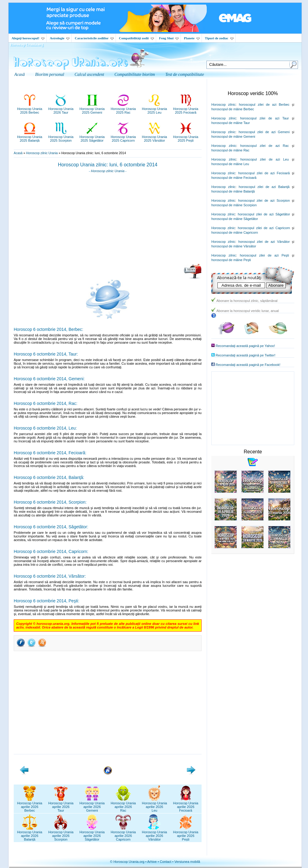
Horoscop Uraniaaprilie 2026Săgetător (92, 834)
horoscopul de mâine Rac (230, 150)
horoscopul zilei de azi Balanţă (264, 187)
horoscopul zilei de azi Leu (265, 159)
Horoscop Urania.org (27, 44)
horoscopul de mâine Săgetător (235, 219)
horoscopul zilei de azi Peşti (264, 255)
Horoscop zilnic (223, 105)
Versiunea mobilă (187, 862)
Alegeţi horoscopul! (28, 38)
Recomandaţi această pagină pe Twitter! (245, 355)
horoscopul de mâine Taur (231, 123)
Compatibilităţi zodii (136, 38)
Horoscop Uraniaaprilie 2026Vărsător (154, 834)
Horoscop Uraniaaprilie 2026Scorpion (61, 834)
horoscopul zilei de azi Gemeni (264, 132)
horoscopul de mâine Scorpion (234, 205)
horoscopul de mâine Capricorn (235, 232)
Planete (192, 38)
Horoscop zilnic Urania (42, 153)
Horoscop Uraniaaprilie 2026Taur (61, 805)
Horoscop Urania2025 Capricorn (123, 137)
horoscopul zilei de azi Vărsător (264, 242)
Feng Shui (169, 38)
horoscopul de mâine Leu (230, 164)
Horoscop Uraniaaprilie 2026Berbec (30, 805)
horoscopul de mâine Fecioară (234, 178)
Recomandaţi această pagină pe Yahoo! (245, 346)
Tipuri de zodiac (219, 38)
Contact (166, 862)
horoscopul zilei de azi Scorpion (264, 200)
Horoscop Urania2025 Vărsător (154, 137)
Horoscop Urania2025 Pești (186, 137)
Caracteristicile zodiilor (94, 38)
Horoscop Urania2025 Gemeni (92, 109)
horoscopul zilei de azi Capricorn (264, 228)
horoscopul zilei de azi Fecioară (264, 173)
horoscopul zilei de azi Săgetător (264, 214)
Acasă (18, 153)
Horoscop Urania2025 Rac (123, 109)
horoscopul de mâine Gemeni (233, 136)
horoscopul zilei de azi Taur (264, 118)
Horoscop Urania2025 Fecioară (186, 109)
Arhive (152, 862)
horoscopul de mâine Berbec (233, 109)
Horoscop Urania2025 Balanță (30, 137)
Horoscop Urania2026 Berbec (30, 109)
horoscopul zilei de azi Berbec (264, 105)
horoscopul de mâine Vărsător (234, 246)
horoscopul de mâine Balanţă (233, 191)
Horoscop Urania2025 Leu (154, 109)
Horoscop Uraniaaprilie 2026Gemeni (92, 805)
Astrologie (60, 38)
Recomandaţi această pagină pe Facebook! (248, 365)
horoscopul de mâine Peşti (231, 260)
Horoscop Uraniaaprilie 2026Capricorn (123, 834)
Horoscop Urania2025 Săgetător (92, 137)
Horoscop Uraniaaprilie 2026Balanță (30, 834)
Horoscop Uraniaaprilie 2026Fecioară (186, 805)
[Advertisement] (108, 220)
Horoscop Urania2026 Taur (61, 109)
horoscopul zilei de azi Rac (265, 146)
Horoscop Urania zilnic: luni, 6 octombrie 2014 (108, 165)
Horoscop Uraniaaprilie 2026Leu (154, 805)
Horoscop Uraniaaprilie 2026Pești (186, 834)
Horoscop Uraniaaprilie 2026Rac (123, 805)
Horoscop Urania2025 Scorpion (61, 137)
